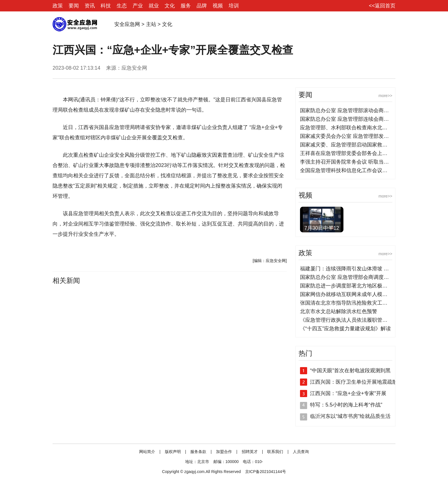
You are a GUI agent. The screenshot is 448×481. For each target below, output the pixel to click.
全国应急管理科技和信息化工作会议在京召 (349, 170)
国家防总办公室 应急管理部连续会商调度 (347, 119)
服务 (186, 6)
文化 (170, 6)
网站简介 (147, 452)
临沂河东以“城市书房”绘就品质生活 (350, 416)
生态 (122, 6)
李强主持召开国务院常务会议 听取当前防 (347, 162)
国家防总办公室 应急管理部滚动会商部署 (347, 110)
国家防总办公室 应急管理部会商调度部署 (347, 277)
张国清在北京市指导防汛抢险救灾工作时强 (349, 303)
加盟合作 (224, 452)
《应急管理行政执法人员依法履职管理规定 (349, 320)
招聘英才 (250, 452)
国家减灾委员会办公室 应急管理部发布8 (346, 136)
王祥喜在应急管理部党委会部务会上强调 (346, 153)
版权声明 (173, 452)
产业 (138, 6)
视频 (218, 6)
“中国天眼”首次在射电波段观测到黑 (350, 371)
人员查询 (301, 452)
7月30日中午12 (322, 228)
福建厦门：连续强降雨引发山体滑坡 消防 (347, 269)
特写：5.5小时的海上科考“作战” (346, 405)
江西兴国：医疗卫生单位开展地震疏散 (354, 382)
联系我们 (275, 452)
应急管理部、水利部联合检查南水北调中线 (349, 128)
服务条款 (198, 452)
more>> (385, 96)
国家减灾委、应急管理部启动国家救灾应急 (349, 145)
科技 (106, 6)
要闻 (74, 6)
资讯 (90, 6)
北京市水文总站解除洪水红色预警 (339, 311)
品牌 (202, 6)
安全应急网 (127, 24)
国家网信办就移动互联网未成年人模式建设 (349, 294)
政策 (58, 6)
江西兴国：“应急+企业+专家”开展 (348, 393)
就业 (154, 6)
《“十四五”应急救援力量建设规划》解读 (345, 329)
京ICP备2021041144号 (266, 472)
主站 (151, 24)
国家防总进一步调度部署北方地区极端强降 (349, 286)
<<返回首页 (382, 6)
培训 (234, 6)
